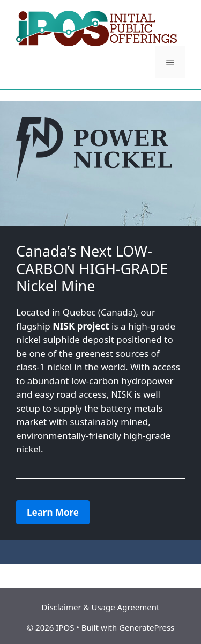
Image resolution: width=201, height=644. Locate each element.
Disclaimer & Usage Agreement (101, 607)
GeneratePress (147, 627)
